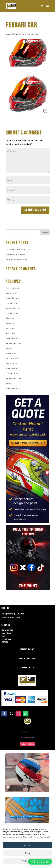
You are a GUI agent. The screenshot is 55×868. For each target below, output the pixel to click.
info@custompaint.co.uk (13, 613)
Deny (27, 853)
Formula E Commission (16, 260)
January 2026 (11, 293)
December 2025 (13, 298)
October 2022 (12, 373)
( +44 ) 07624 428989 (11, 617)
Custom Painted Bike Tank (18, 250)
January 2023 (11, 363)
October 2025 (12, 303)
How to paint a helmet (16, 255)
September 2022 (13, 378)
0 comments (32, 34)
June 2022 (10, 383)
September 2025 (13, 308)
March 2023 (11, 353)
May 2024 (10, 328)
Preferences (28, 861)
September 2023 (13, 343)
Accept (27, 845)
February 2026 (12, 288)
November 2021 (13, 388)
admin (11, 34)
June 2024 (10, 323)
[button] (40, 862)
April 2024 (10, 333)
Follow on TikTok (27, 744)
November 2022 (13, 368)
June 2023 (10, 348)
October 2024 (12, 313)
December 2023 (13, 338)
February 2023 (12, 358)
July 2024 (10, 318)
